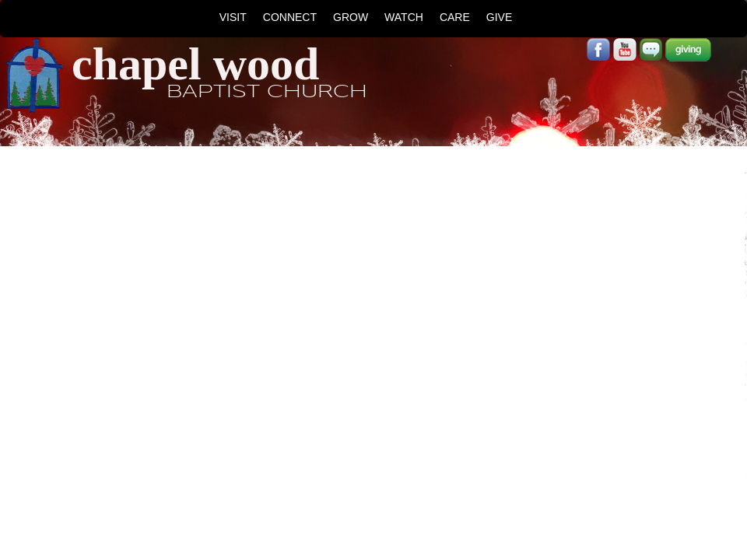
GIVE (499, 17)
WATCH (404, 17)
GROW (351, 17)
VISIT (233, 17)
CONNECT (290, 17)
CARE (455, 17)
